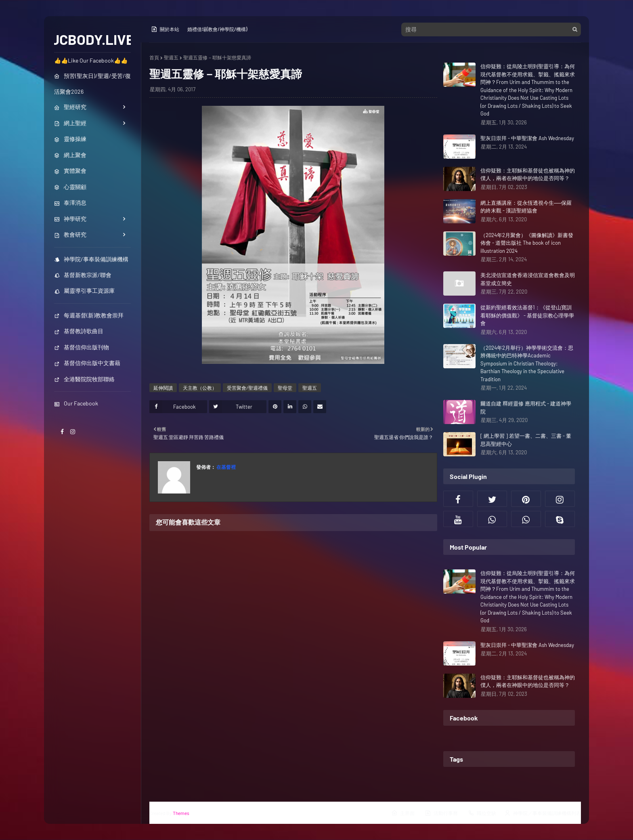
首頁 (154, 57)
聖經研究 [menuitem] (70, 107)
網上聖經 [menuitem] (70, 123)
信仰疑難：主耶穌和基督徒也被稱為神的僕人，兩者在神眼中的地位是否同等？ (528, 174)
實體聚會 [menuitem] (70, 171)
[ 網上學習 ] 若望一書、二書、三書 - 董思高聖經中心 (526, 440)
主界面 (403, 813)
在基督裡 (226, 467)
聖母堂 (285, 388)
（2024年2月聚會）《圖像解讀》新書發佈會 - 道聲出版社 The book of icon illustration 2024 (527, 243)
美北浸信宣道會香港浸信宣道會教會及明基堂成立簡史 (528, 279)
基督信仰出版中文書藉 (87, 363)
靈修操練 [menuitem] (70, 139)
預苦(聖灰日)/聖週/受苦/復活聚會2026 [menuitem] (92, 84)
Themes (181, 813)
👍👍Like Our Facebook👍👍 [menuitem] (91, 60)
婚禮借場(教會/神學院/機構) (217, 29)
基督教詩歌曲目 (79, 331)
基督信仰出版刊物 (82, 347)
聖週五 (171, 57)
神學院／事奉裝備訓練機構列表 (543, 813)
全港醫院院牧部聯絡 (84, 379)
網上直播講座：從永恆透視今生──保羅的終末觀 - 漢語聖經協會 (526, 207)
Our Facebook (76, 403)
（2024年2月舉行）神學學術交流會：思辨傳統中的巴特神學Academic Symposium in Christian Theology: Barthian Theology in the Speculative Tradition (527, 363)
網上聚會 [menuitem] (70, 155)
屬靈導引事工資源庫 (84, 291)
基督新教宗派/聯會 (83, 275)
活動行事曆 (441, 813)
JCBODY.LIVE (93, 39)
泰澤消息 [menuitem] (70, 203)
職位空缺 (482, 813)
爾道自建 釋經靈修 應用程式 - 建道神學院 (526, 407)
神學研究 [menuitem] (70, 219)
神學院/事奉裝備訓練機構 (91, 259)
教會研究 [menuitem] (70, 234)
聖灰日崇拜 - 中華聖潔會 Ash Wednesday (527, 138)
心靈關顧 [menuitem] (70, 187)
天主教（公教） (200, 388)
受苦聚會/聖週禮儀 (247, 388)
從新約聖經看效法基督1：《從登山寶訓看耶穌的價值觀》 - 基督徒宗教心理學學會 (527, 315)
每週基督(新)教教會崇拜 (89, 315)
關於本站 (165, 29)
